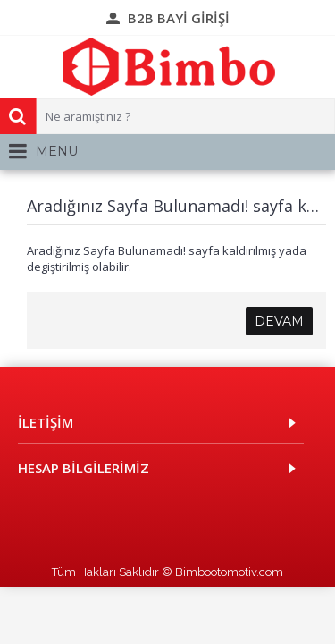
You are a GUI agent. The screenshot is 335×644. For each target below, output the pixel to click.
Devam (279, 321)
